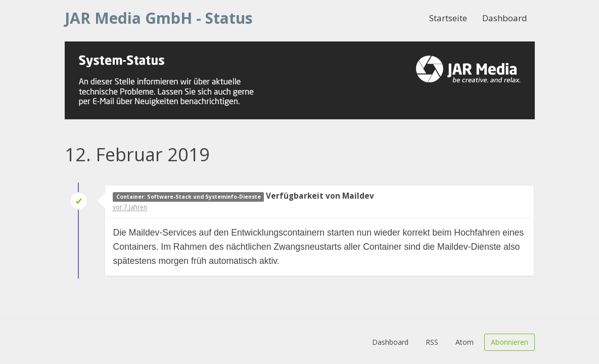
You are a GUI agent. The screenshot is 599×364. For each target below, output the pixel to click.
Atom (465, 342)
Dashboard (505, 18)
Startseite (448, 18)
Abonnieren (510, 342)
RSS (432, 342)
